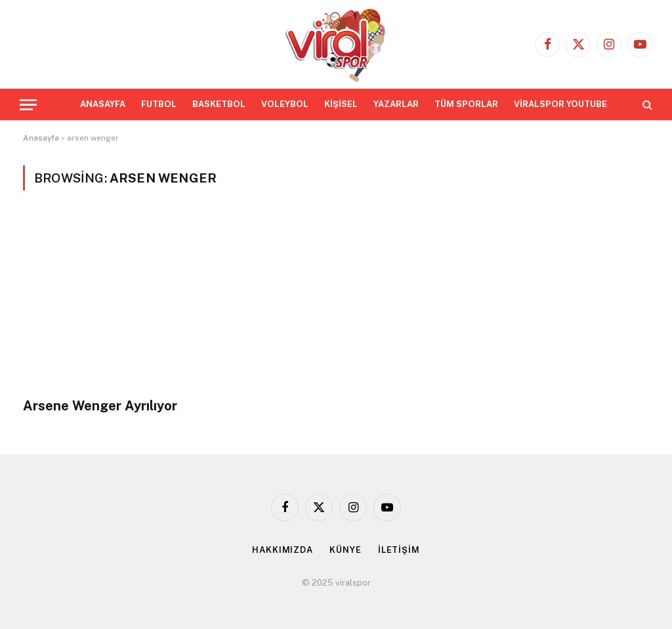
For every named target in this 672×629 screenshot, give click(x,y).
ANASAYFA (103, 104)
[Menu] (28, 105)
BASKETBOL (219, 104)
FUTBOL (159, 104)
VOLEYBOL (285, 104)
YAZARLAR (396, 104)
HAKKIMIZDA (283, 550)
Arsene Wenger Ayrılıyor (100, 406)
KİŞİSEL (341, 104)
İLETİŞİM (399, 550)
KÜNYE (346, 550)
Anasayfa (41, 138)
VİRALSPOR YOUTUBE (560, 104)
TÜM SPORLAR (466, 104)
